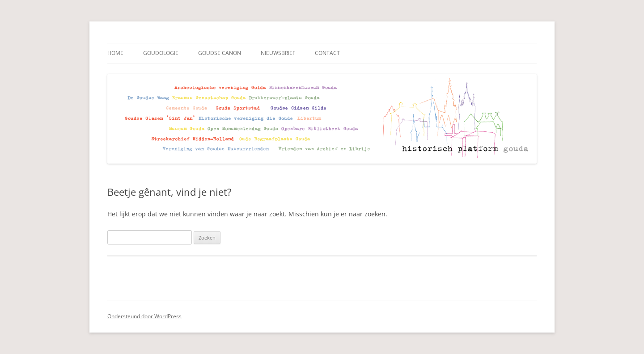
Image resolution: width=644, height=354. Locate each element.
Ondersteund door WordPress (144, 316)
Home (115, 53)
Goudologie (161, 53)
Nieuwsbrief (278, 53)
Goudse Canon (220, 53)
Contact (327, 53)
